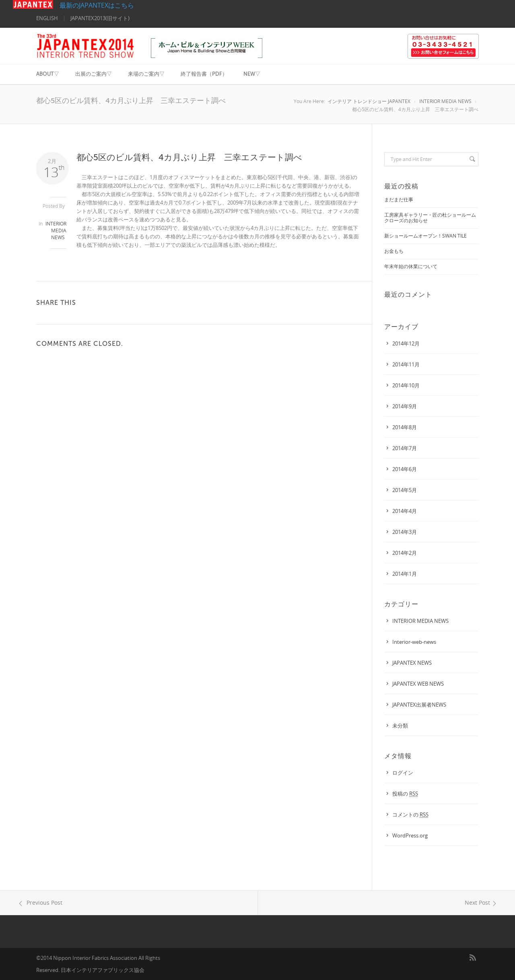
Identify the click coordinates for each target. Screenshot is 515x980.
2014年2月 (405, 553)
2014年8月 (405, 427)
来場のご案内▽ (146, 74)
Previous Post (39, 902)
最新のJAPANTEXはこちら (73, 5)
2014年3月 (405, 532)
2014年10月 (406, 385)
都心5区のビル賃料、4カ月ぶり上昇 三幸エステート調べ (189, 157)
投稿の (405, 794)
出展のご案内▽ (94, 74)
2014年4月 (405, 511)
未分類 (400, 726)
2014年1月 (405, 574)
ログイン (403, 773)
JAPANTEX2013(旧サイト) (100, 18)
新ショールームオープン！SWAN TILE (425, 236)
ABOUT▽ (48, 74)
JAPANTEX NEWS (412, 663)
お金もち (394, 251)
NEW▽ (252, 74)
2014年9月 (405, 406)
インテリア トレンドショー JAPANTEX (369, 101)
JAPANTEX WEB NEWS (418, 684)
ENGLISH (47, 18)
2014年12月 (406, 343)
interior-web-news (414, 642)
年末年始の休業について (411, 266)
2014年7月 (405, 448)
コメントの (410, 815)
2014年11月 (406, 364)
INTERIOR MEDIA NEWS (445, 101)
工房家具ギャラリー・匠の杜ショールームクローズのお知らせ (430, 217)
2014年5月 (405, 490)
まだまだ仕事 (399, 200)
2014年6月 (405, 469)
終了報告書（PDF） (204, 74)
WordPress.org (410, 835)
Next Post (482, 902)
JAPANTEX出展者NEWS (419, 705)
